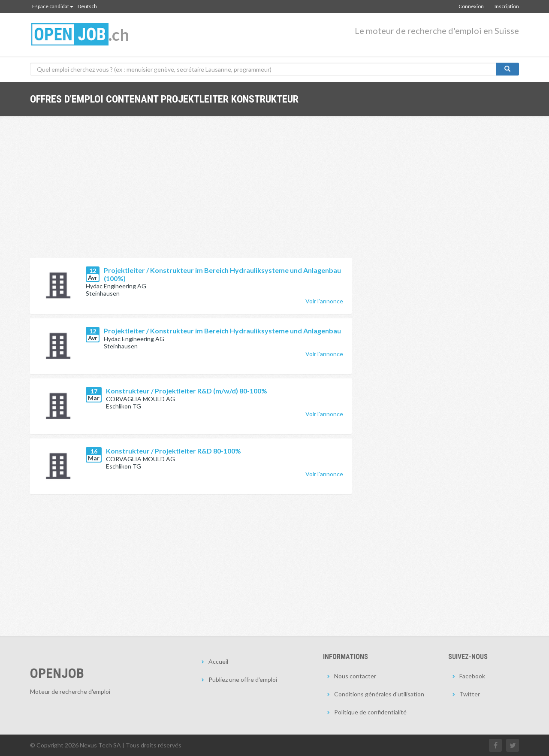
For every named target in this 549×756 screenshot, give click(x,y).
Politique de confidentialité (370, 712)
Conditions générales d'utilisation (379, 694)
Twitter (470, 694)
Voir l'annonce (324, 301)
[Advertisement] (191, 194)
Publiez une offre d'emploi (243, 679)
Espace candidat (53, 6)
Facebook (472, 676)
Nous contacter (355, 676)
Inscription (507, 6)
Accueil (218, 661)
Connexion (471, 6)
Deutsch (87, 6)
